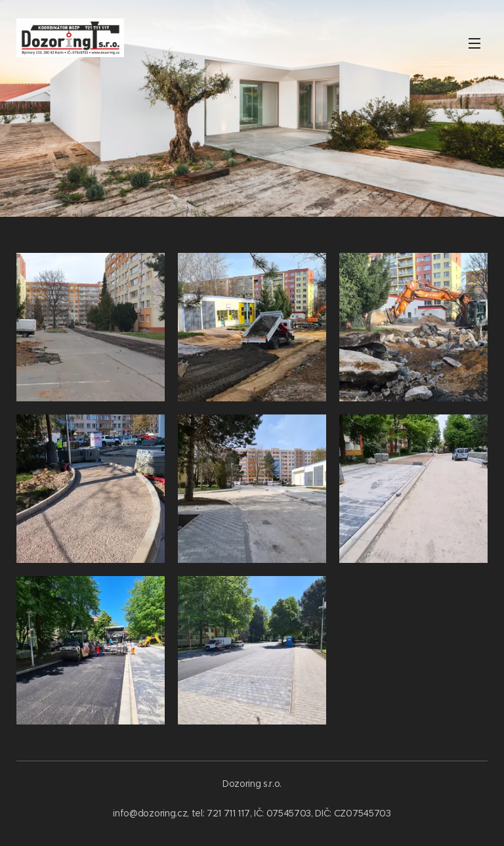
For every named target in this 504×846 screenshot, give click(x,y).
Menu (474, 43)
